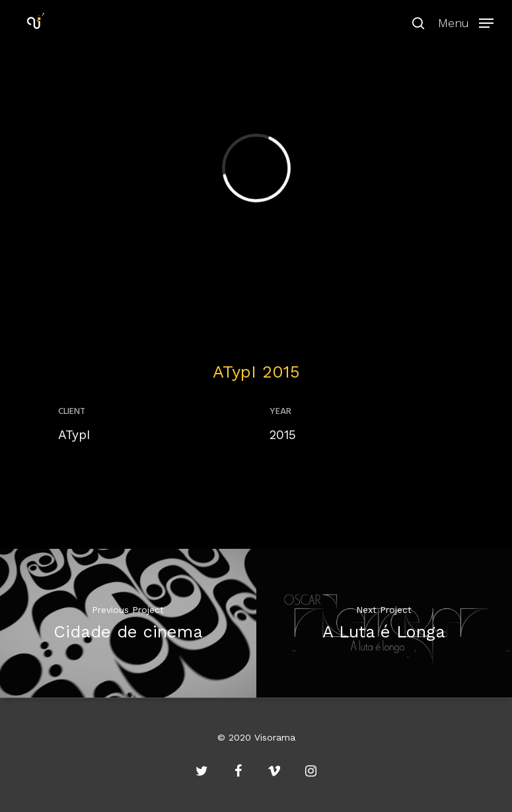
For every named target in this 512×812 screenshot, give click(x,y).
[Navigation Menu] (466, 21)
